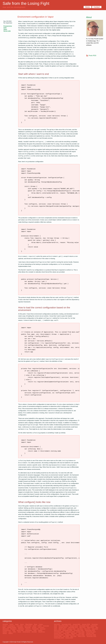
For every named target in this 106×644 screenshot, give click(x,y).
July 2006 (66, 636)
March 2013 (91, 627)
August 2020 (77, 624)
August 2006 (58, 636)
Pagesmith (35, 629)
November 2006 (70, 635)
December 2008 (59, 632)
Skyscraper (28, 630)
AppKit (11, 624)
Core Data (20, 626)
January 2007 (90, 633)
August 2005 (69, 638)
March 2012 (62, 629)
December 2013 (73, 627)
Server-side (7, 31)
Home (88, 7)
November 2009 (79, 630)
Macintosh (6, 629)
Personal (43, 629)
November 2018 (63, 626)
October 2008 (80, 632)
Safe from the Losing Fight (26, 3)
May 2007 (74, 633)
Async (22, 624)
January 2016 (74, 626)
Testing (5, 632)
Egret (35, 626)
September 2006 (91, 635)
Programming (8, 26)
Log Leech (41, 627)
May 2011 (87, 629)
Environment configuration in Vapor (36, 17)
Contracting (12, 626)
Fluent (40, 626)
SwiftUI (40, 630)
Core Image (28, 626)
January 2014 (63, 627)
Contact (97, 7)
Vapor (5, 29)
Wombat (34, 632)
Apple (17, 624)
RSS (14, 630)
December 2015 (84, 626)
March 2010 (58, 630)
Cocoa (5, 626)
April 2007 (81, 633)
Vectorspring (26, 632)
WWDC (11, 633)
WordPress (42, 632)
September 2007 (91, 632)
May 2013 (82, 627)
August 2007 (58, 633)
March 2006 (82, 636)
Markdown (13, 629)
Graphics (20, 627)
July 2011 (80, 629)
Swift (5, 28)
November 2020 (66, 624)
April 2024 (57, 624)
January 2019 (86, 624)
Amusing (5, 624)
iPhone (34, 627)
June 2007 (66, 633)
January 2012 (71, 629)
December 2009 (67, 630)
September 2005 (59, 638)
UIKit (14, 632)
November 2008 (70, 632)
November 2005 (91, 636)
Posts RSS (92, 55)
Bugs (36, 624)
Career (41, 624)
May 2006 (73, 636)
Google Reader (12, 627)
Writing (5, 633)
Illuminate (28, 627)
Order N (28, 629)
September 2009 (90, 630)
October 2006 (80, 635)
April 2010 (95, 629)
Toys (10, 632)
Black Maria (29, 624)
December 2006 (59, 635)
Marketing (21, 629)
